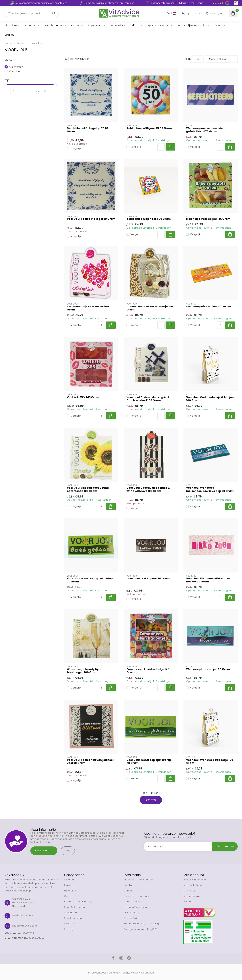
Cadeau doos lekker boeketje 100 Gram (150, 308)
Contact (129, 891)
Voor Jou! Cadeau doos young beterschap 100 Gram (88, 489)
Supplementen (54, 25)
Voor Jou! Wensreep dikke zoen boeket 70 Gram (208, 580)
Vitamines (11, 25)
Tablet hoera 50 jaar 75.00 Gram (149, 128)
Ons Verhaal (131, 913)
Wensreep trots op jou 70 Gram (208, 669)
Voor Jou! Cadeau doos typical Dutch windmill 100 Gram (148, 399)
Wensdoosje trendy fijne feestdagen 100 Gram (84, 671)
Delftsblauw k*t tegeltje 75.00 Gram (88, 130)
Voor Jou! (37, 43)
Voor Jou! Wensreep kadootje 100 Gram (210, 762)
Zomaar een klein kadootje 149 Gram (148, 671)
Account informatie (195, 880)
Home (8, 43)
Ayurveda (117, 25)
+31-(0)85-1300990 (23, 915)
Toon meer (151, 800)
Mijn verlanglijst (192, 896)
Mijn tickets (190, 891)
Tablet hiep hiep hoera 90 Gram (149, 219)
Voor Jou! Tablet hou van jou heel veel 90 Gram (90, 762)
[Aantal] (161, 147)
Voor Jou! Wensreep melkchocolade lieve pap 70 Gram (210, 489)
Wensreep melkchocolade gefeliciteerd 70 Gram (204, 130)
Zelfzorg (135, 25)
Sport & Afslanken (159, 25)
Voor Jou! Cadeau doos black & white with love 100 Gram (148, 489)
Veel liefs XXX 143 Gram (83, 397)
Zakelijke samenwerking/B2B (141, 929)
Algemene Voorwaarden (139, 880)
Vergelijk (76, 149)
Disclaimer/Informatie (137, 896)
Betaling (129, 885)
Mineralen (31, 25)
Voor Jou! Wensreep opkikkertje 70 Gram (149, 762)
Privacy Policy (132, 918)
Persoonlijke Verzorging (192, 25)
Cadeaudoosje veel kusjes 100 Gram (88, 308)
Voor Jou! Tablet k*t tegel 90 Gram (91, 219)
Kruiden (76, 25)
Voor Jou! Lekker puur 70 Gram (148, 579)
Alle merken (16, 67)
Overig (219, 25)
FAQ (68, 851)
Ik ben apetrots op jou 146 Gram (208, 219)
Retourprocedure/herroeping (141, 924)
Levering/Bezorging (135, 907)
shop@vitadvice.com (24, 926)
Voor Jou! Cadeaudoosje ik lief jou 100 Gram (210, 399)
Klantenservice (44, 851)
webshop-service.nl (144, 973)
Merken (9, 35)
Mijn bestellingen (193, 885)
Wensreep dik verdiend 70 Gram (209, 307)
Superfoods (96, 25)
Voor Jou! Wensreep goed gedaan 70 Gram (91, 580)
